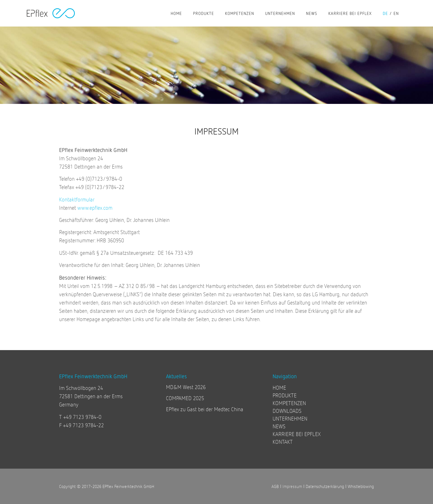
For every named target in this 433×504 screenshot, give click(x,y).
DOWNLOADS (287, 411)
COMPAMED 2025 (185, 398)
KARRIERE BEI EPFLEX (350, 13)
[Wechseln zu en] (399, 13)
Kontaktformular (77, 199)
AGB (275, 486)
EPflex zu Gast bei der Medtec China (205, 409)
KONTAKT (283, 442)
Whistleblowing (361, 486)
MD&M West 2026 (186, 387)
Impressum (292, 486)
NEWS (312, 13)
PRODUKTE (204, 13)
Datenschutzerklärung (325, 486)
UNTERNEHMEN (280, 13)
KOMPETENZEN (240, 13)
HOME (176, 13)
